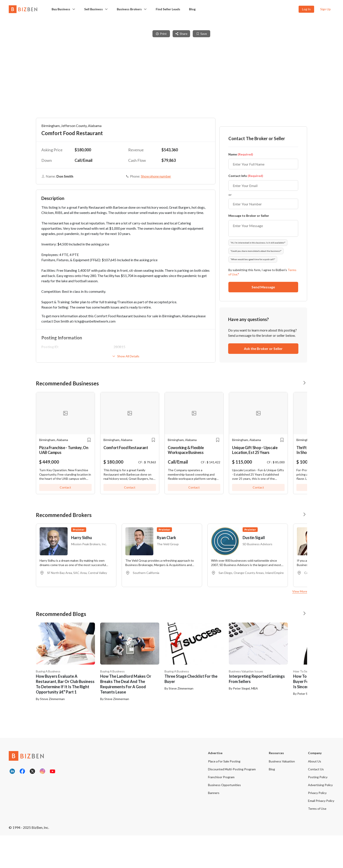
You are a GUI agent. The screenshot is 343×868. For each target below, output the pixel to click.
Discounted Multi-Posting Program (232, 802)
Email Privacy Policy (321, 833)
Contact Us (316, 802)
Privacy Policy (317, 825)
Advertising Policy (320, 818)
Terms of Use (317, 841)
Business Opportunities (224, 818)
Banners (214, 825)
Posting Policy (318, 810)
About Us (315, 794)
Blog (192, 9)
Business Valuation (282, 794)
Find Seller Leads (168, 9)
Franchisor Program (221, 810)
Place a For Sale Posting (224, 794)
